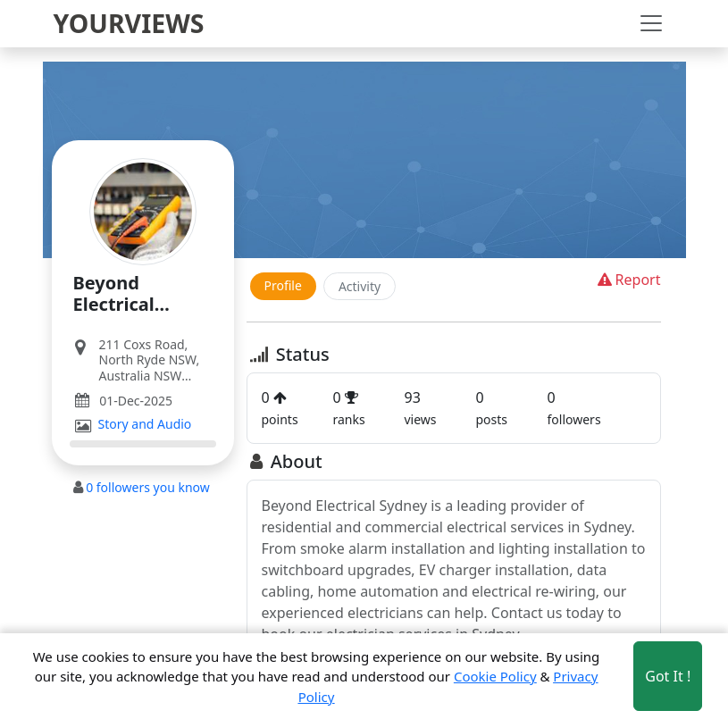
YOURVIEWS (129, 23)
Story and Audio (145, 424)
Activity (360, 286)
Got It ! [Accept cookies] (668, 676)
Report (628, 280)
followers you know (148, 487)
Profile (283, 285)
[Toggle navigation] (651, 23)
